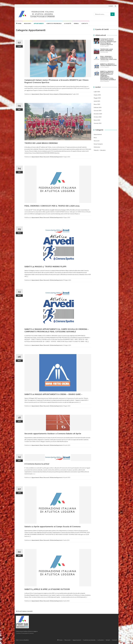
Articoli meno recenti (24, 611)
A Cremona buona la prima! (37, 464)
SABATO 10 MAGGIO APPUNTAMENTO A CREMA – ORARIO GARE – (53, 394)
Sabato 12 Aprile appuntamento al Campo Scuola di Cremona (53, 527)
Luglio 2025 (97, 92)
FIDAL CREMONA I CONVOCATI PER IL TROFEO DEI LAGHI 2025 (52, 206)
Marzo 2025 (97, 104)
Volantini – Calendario (100, 150)
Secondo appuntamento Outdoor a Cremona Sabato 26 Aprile (53, 434)
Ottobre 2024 (98, 117)
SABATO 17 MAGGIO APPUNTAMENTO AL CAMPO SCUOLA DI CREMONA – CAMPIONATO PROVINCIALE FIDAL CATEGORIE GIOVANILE (108, 76)
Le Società (68, 23)
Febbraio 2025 (98, 107)
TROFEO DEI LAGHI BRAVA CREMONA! (41, 143)
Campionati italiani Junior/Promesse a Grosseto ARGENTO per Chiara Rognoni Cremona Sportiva (108, 42)
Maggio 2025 (97, 98)
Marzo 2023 (97, 120)
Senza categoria (54, 94)
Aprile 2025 (97, 101)
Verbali (76, 23)
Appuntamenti (39, 23)
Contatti (111, 6)
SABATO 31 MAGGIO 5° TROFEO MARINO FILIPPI (45, 267)
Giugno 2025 (97, 95)
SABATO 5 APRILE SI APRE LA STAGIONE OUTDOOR (47, 589)
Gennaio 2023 (98, 123)
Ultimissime (62, 94)
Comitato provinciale (54, 23)
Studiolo (26, 640)
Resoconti (28, 23)
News (42, 94)
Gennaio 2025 (98, 111)
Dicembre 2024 (98, 114)
